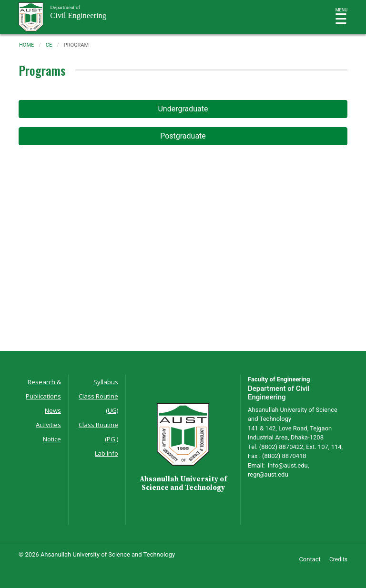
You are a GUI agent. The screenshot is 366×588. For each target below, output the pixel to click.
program (76, 45)
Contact (310, 559)
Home (26, 45)
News (53, 410)
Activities (48, 425)
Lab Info (107, 453)
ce (49, 45)
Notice (52, 439)
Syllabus (106, 382)
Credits (338, 559)
